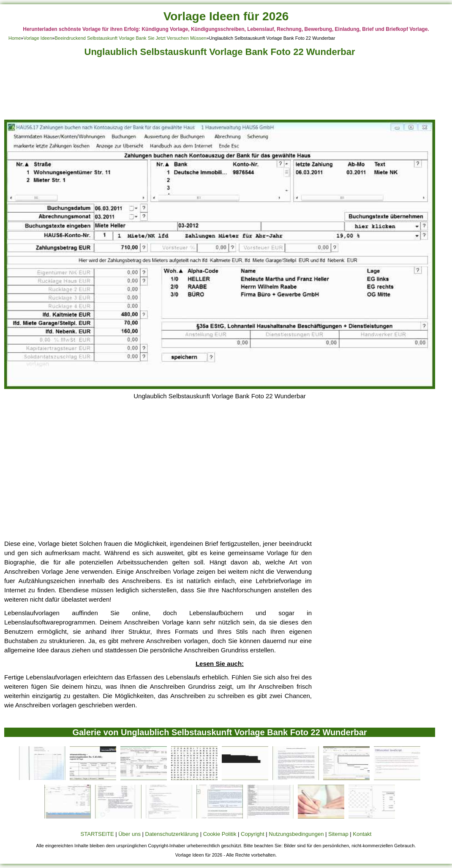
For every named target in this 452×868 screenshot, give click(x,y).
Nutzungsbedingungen (296, 834)
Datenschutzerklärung (172, 834)
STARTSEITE (97, 834)
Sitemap (338, 834)
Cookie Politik (220, 834)
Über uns (129, 834)
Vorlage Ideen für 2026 (226, 16)
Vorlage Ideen (38, 38)
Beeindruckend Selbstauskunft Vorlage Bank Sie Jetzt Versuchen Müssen (130, 38)
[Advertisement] (220, 91)
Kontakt (362, 834)
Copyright (253, 834)
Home (15, 38)
